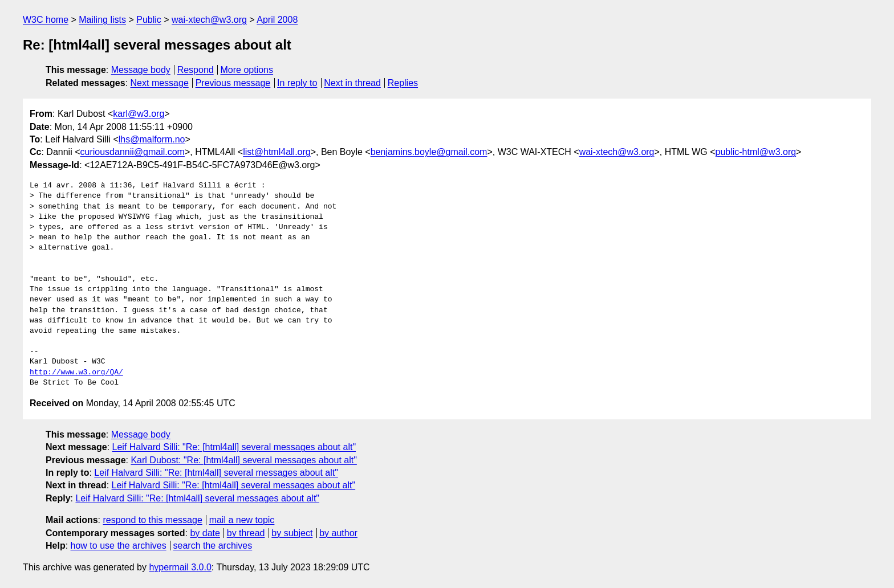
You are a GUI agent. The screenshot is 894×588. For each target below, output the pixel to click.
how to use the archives (119, 546)
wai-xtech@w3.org (209, 20)
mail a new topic (242, 520)
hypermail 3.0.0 (180, 567)
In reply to (297, 83)
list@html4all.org (277, 152)
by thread (246, 533)
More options (247, 70)
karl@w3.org (139, 114)
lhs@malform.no (152, 139)
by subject (292, 533)
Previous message (233, 83)
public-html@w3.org (755, 152)
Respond (196, 70)
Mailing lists (102, 20)
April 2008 (277, 20)
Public (149, 20)
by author (338, 533)
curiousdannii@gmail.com (133, 152)
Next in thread (352, 83)
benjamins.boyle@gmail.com (429, 152)
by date (205, 533)
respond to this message (152, 520)
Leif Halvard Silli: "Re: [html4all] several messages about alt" (234, 447)
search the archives (213, 546)
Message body (141, 70)
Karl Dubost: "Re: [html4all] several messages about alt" (243, 460)
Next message (160, 83)
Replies (403, 83)
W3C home (46, 20)
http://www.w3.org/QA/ (76, 373)
